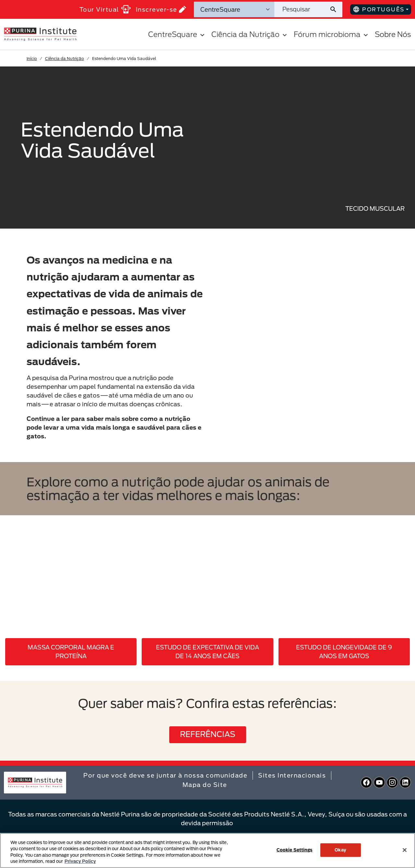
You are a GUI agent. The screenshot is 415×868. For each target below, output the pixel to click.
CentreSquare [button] (177, 34)
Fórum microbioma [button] (332, 34)
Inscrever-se (161, 9)
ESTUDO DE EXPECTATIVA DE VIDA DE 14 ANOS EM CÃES (207, 652)
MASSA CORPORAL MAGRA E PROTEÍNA (71, 652)
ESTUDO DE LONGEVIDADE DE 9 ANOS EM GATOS (344, 652)
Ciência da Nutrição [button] (250, 34)
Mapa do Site (205, 785)
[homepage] (40, 34)
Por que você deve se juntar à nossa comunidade (165, 775)
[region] (207, 850)
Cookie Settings (295, 850)
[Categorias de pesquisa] (234, 9)
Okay (340, 850)
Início (32, 58)
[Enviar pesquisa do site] (336, 9)
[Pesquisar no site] (302, 9)
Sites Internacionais (292, 775)
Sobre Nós (393, 34)
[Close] (405, 850)
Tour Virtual (105, 9)
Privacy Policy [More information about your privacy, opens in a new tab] (80, 861)
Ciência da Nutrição (65, 58)
